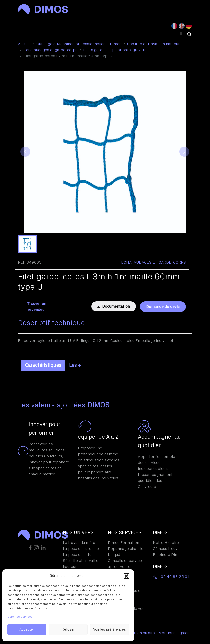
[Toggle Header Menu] (181, 34)
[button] (126, 576)
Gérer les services (20, 617)
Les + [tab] (75, 365)
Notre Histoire (166, 543)
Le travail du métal (80, 543)
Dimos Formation (124, 543)
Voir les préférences (110, 630)
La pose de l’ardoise (81, 549)
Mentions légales (174, 633)
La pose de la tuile (79, 555)
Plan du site (144, 633)
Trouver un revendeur (37, 307)
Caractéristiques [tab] (43, 365)
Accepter (27, 630)
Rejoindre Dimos (168, 555)
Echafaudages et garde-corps (154, 262)
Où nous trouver (167, 549)
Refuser (68, 630)
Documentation (114, 306)
